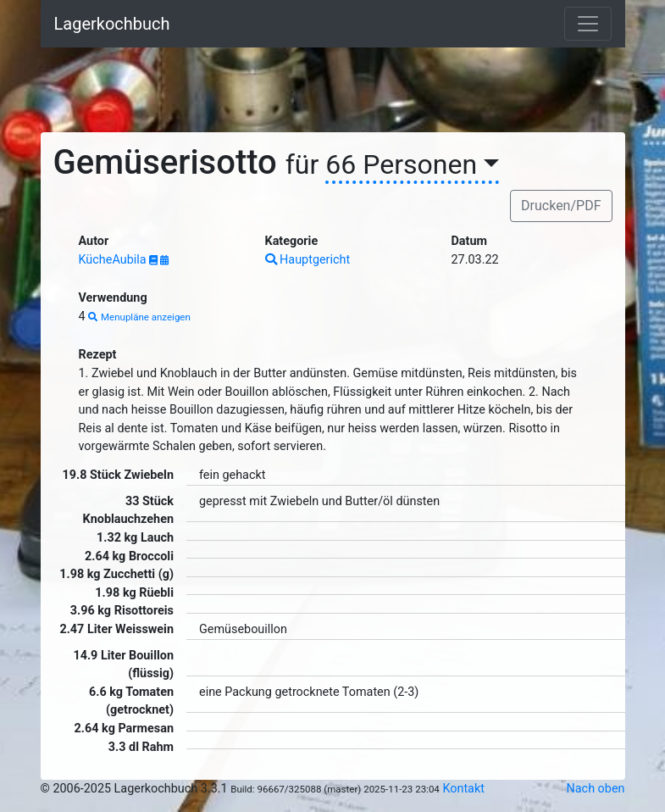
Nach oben (596, 789)
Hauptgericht (308, 260)
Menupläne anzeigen (139, 317)
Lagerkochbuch (112, 24)
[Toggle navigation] (588, 24)
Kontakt (463, 789)
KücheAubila (114, 260)
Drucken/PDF (561, 206)
